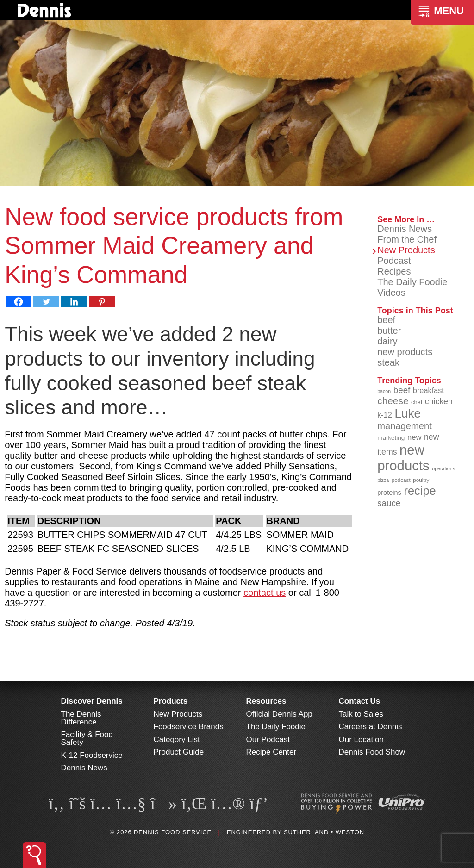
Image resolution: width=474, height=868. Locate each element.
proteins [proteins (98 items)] (389, 493)
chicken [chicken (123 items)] (439, 401)
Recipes (394, 271)
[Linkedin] (74, 302)
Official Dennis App (279, 714)
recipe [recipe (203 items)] (420, 491)
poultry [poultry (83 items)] (421, 480)
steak (388, 362)
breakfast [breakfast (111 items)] (428, 390)
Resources (266, 701)
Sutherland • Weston (324, 832)
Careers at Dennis (371, 727)
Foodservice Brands (189, 727)
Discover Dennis (92, 701)
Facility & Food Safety (87, 738)
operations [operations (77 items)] (443, 468)
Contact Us (360, 701)
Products (171, 701)
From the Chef (407, 239)
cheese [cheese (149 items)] (393, 401)
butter (389, 331)
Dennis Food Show (372, 752)
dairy (387, 341)
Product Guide (179, 752)
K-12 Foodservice (92, 755)
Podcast (394, 261)
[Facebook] (19, 302)
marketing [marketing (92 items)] (391, 438)
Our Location (361, 740)
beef (386, 320)
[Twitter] (46, 302)
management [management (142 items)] (405, 426)
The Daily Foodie (412, 282)
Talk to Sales (361, 714)
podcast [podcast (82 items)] (401, 480)
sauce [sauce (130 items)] (389, 503)
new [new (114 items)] (415, 437)
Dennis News (405, 229)
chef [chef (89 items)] (417, 402)
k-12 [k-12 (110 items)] (385, 415)
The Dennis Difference (81, 718)
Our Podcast (268, 740)
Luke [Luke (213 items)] (408, 413)
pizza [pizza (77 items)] (383, 480)
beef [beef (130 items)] (402, 390)
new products (405, 352)
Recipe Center (271, 752)
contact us (265, 593)
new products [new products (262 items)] (403, 458)
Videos (391, 293)
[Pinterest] (102, 302)
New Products (406, 250)
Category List (177, 740)
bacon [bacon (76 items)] (384, 391)
